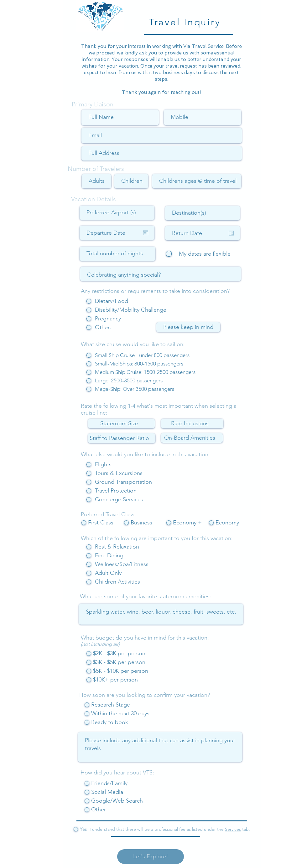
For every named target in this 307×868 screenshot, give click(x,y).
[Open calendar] (146, 233)
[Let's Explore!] (151, 857)
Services (233, 829)
